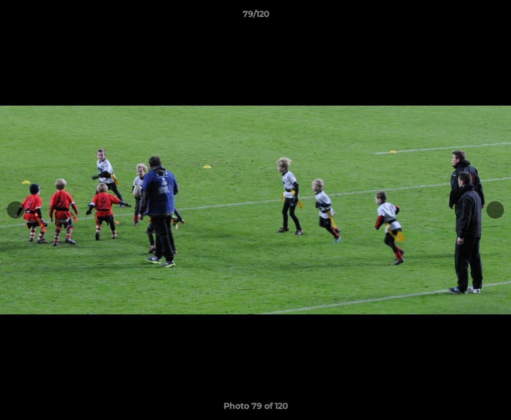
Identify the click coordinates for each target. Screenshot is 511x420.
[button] (490, 17)
